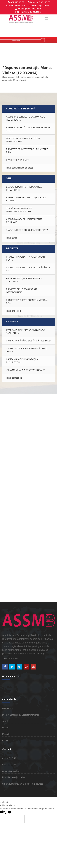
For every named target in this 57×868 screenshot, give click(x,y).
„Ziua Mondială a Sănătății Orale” (26, 370)
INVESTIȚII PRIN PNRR (18, 160)
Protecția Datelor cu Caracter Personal (21, 715)
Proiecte (6, 734)
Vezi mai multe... (11, 659)
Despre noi (7, 708)
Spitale (6, 721)
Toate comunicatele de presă (20, 168)
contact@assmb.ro (41, 5)
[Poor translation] (7, 813)
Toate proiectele (14, 311)
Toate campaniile (14, 378)
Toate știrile (11, 238)
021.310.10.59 (17, 2)
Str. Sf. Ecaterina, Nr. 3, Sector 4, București (23, 784)
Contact (6, 740)
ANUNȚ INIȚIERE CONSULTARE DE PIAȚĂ (27, 230)
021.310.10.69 (9, 765)
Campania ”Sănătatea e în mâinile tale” (28, 341)
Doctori (6, 728)
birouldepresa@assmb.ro (30, 9)
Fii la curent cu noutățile (29, 12)
